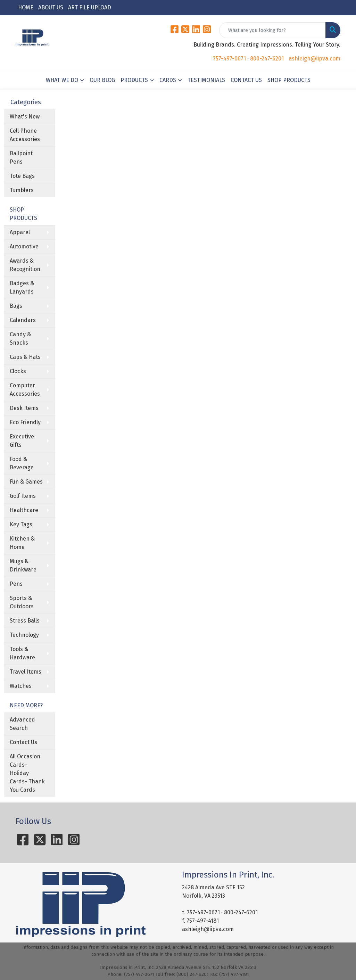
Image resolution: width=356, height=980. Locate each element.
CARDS (168, 80)
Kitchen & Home (22, 543)
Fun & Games (26, 482)
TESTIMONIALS (206, 80)
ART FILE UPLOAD (90, 7)
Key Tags (21, 524)
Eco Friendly (25, 422)
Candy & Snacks (20, 339)
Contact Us (23, 742)
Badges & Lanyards (22, 287)
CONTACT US (246, 80)
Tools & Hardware (22, 653)
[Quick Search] (272, 30)
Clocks (18, 371)
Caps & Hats (25, 357)
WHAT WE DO (62, 80)
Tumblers (22, 190)
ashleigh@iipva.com (314, 59)
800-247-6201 (267, 59)
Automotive (24, 246)
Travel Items (26, 672)
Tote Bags (22, 176)
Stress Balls (25, 621)
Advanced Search (22, 724)
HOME (26, 7)
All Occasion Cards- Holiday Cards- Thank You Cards (27, 773)
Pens (16, 584)
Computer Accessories (25, 390)
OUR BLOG (102, 80)
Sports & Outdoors (22, 602)
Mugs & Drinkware (23, 565)
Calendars (23, 320)
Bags (16, 306)
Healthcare (24, 510)
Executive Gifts (22, 441)
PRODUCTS (134, 80)
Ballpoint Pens (21, 158)
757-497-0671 (229, 59)
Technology (24, 635)
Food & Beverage (22, 463)
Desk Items (24, 408)
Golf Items (23, 496)
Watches (21, 686)
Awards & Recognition (25, 265)
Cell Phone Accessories (25, 135)
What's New (25, 117)
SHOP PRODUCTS (289, 80)
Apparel (20, 232)
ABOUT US (51, 7)
